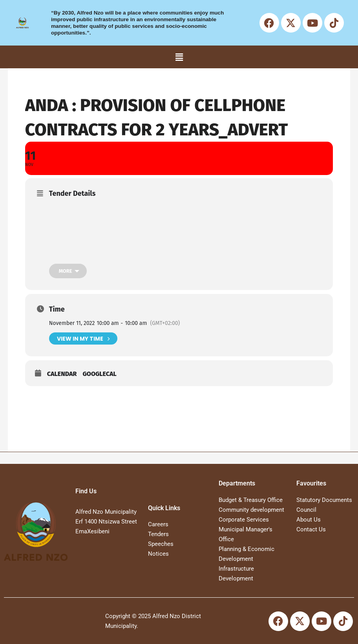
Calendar (62, 374)
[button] (179, 57)
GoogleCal (99, 374)
